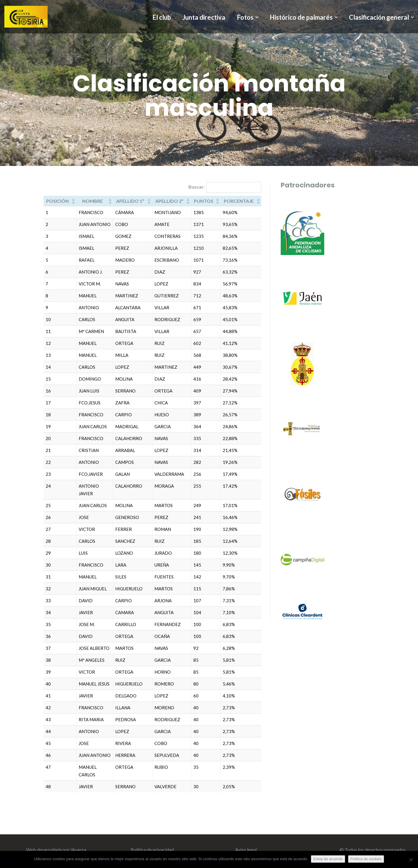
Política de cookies (366, 859)
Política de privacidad (152, 850)
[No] (411, 860)
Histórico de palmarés (301, 17)
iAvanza (78, 850)
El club (162, 17)
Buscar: (197, 187)
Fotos (245, 17)
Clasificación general (379, 17)
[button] (73, 201)
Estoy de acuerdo (328, 859)
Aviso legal (246, 850)
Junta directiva (204, 17)
